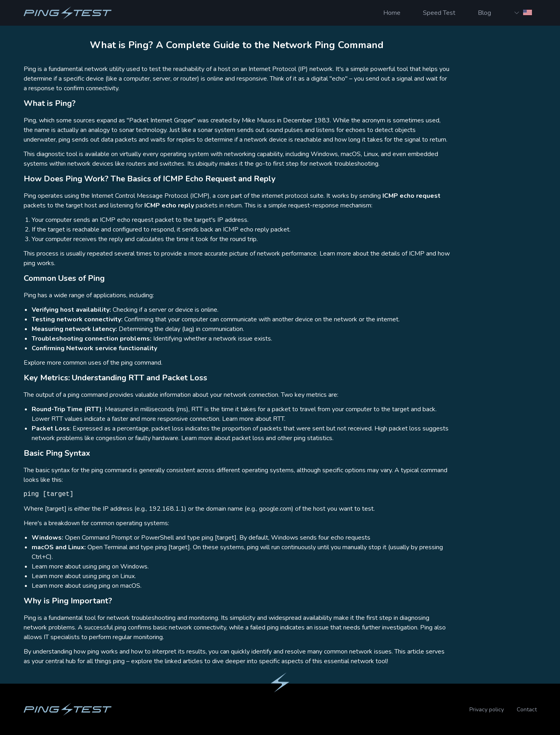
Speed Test (439, 13)
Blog (484, 13)
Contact (527, 710)
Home (392, 13)
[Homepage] (68, 13)
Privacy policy (487, 710)
